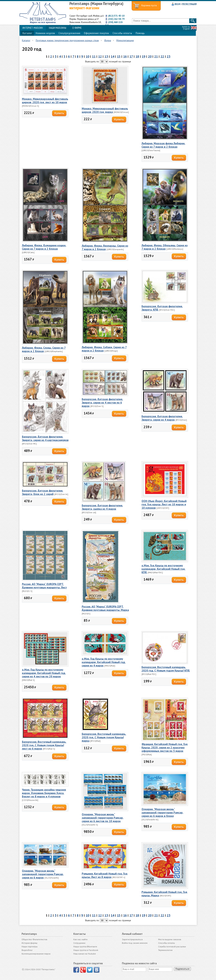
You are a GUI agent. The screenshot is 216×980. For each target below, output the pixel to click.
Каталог (27, 33)
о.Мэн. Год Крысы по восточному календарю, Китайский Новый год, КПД (164, 569)
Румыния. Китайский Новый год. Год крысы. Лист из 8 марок (105, 875)
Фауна (108, 40)
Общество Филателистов (34, 939)
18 (137, 56)
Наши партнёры (30, 947)
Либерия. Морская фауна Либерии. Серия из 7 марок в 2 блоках (163, 145)
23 (169, 56)
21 (156, 56)
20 (150, 56)
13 (106, 56)
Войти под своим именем (135, 943)
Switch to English (186, 28)
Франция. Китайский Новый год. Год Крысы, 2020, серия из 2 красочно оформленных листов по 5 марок (165, 748)
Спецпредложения (69, 33)
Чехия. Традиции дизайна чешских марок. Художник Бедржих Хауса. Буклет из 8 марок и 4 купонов (44, 793)
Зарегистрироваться (132, 939)
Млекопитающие (125, 40)
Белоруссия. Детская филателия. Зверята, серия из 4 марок (162, 418)
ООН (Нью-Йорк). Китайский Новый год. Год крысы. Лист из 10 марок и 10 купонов (164, 504)
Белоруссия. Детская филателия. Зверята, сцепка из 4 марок (102, 507)
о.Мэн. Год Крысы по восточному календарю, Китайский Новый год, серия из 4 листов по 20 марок (44, 673)
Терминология (165, 950)
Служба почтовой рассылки (172, 947)
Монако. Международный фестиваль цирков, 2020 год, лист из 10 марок (45, 101)
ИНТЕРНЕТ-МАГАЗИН (33, 28)
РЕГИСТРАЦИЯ (189, 4)
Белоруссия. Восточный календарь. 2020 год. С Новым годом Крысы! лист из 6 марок (44, 745)
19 (144, 56)
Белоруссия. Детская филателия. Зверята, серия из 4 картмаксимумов (45, 438)
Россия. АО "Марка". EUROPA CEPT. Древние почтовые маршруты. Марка (105, 608)
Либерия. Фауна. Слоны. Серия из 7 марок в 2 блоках (44, 349)
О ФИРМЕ (77, 28)
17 (131, 56)
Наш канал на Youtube (85, 954)
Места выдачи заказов (170, 939)
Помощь (140, 33)
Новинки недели (45, 33)
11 (94, 56)
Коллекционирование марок (36, 954)
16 (125, 56)
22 (162, 56)
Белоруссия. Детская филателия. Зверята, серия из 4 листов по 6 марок (102, 403)
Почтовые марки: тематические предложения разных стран (67, 40)
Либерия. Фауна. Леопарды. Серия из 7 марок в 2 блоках (105, 247)
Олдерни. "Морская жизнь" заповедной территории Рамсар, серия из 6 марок (43, 874)
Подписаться (182, 969)
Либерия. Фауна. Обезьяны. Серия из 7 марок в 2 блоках (165, 247)
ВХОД (178, 4)
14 (112, 56)
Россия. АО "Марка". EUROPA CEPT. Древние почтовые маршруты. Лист (44, 586)
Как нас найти (80, 939)
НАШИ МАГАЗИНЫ (58, 28)
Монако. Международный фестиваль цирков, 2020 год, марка (105, 110)
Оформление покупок (96, 33)
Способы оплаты (122, 33)
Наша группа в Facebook (86, 950)
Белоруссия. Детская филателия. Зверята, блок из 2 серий (43, 492)
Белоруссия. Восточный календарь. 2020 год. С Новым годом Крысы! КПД (166, 669)
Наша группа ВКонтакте (85, 947)
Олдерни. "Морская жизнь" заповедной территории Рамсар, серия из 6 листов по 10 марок (103, 818)
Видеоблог (27, 950)
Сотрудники (79, 943)
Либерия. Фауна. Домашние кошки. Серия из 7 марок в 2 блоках (44, 247)
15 (119, 56)
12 (100, 56)
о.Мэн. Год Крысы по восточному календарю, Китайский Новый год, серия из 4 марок (104, 662)
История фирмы (29, 943)
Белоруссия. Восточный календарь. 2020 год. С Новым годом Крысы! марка (104, 737)
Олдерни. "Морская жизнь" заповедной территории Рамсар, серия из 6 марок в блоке (162, 813)
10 (87, 56)
